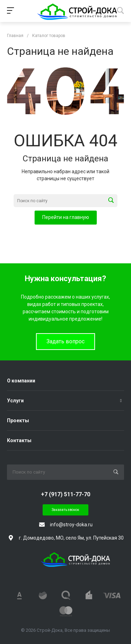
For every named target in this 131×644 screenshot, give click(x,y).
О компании (21, 381)
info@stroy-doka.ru (71, 525)
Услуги (15, 401)
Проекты (18, 420)
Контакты (19, 440)
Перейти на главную (66, 217)
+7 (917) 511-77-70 (65, 494)
